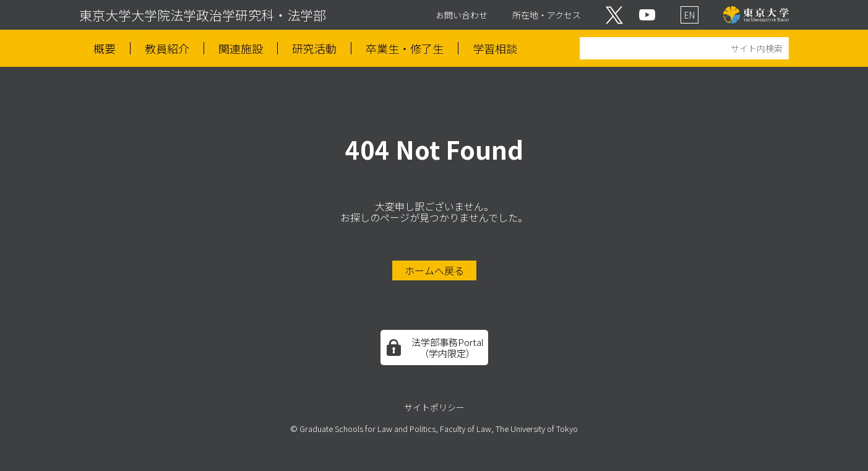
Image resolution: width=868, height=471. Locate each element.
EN (690, 15)
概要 (105, 49)
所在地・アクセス (547, 15)
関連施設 (241, 49)
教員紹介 (167, 49)
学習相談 (495, 49)
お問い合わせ (462, 15)
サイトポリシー (434, 407)
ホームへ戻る (434, 270)
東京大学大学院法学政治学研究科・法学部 (203, 15)
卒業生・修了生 (405, 49)
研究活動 (314, 49)
